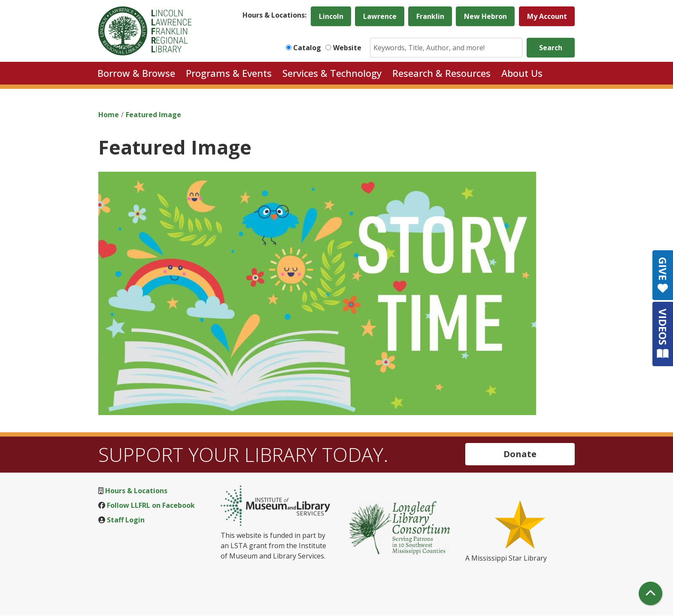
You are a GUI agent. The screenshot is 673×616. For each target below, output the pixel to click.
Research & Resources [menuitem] (441, 73)
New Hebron (485, 16)
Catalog (307, 48)
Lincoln (331, 16)
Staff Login (126, 520)
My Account (547, 16)
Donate (520, 454)
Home (109, 115)
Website (347, 48)
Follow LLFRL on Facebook (151, 505)
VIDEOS (663, 334)
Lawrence (380, 16)
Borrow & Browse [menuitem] (136, 73)
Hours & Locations (136, 491)
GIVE (663, 275)
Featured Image (153, 115)
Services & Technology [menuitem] (332, 73)
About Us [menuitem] (522, 73)
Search (551, 48)
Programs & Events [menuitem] (229, 73)
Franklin (430, 16)
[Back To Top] (650, 593)
